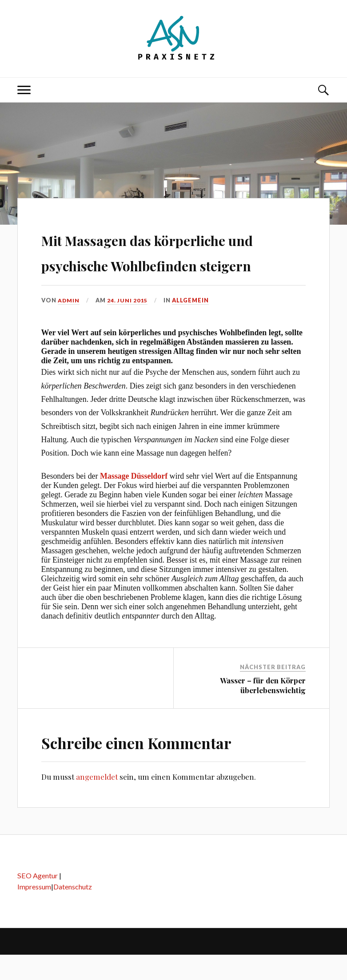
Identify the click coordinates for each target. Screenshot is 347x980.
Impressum (34, 912)
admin (69, 325)
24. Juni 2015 (128, 325)
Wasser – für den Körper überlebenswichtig (263, 711)
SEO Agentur (38, 901)
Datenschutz (73, 912)
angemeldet (97, 802)
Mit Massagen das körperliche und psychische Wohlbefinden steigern (167, 263)
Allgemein (191, 325)
